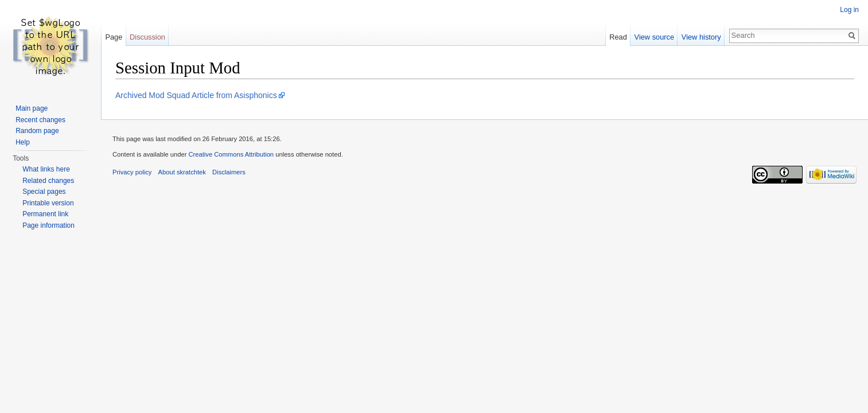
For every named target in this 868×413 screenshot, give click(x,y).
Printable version (48, 203)
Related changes (48, 181)
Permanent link (45, 214)
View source (654, 37)
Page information (48, 225)
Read (618, 37)
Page (114, 37)
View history (701, 37)
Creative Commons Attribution (231, 154)
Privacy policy (132, 172)
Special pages (44, 192)
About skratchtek (182, 172)
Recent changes (40, 120)
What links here (46, 169)
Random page (37, 131)
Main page (32, 108)
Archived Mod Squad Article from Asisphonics (196, 95)
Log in (849, 10)
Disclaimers (229, 172)
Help (23, 142)
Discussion (147, 37)
